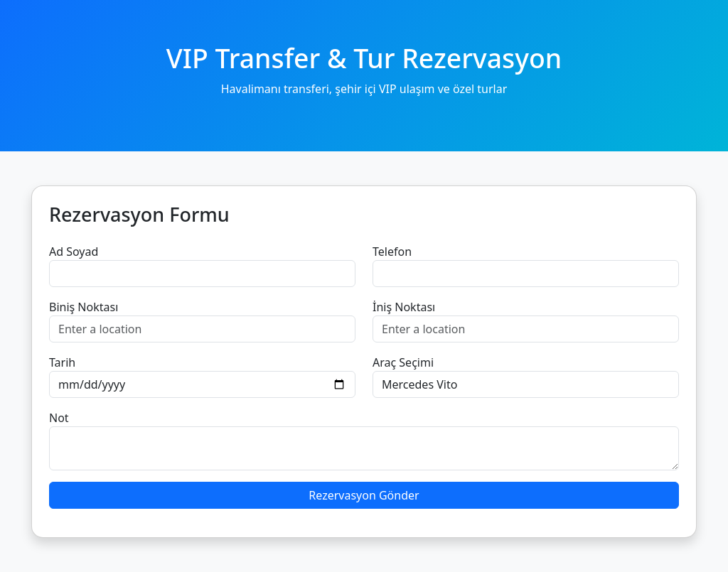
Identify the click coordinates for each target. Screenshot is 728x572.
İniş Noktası (404, 307)
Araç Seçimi (403, 362)
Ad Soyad (74, 252)
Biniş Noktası (84, 307)
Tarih (62, 362)
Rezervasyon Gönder (364, 495)
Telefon (392, 252)
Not (59, 418)
